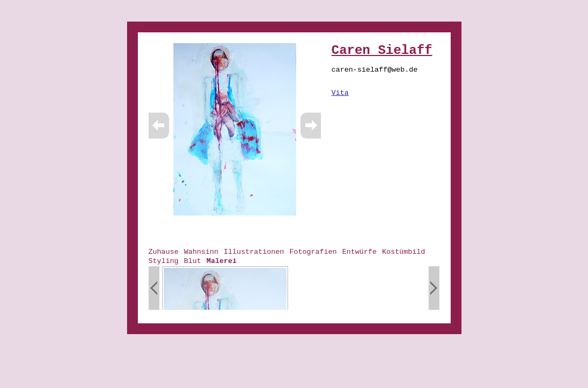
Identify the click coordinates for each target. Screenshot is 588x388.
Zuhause (164, 252)
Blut (193, 261)
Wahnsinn (201, 252)
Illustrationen (254, 252)
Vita (340, 93)
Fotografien (313, 252)
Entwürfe (359, 252)
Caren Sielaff (382, 50)
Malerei (222, 261)
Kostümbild (403, 252)
